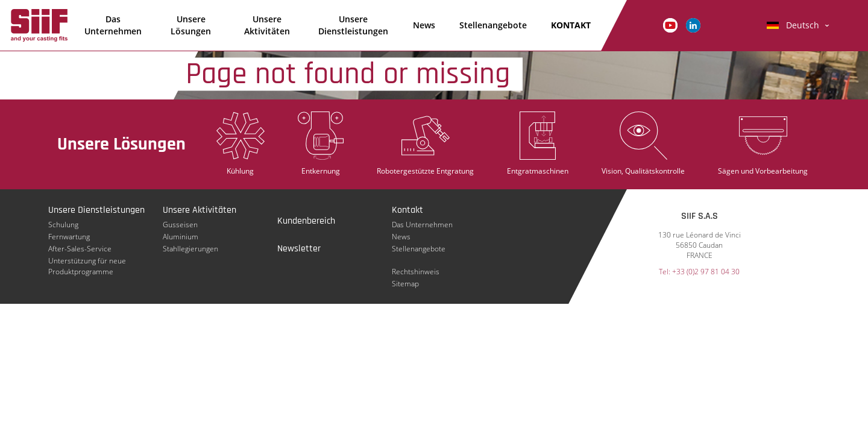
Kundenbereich (306, 221)
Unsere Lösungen (191, 25)
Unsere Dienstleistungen (353, 25)
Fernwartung (69, 237)
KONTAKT (571, 25)
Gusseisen (180, 225)
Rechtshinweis (416, 272)
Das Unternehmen (113, 25)
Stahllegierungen (190, 249)
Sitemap (405, 284)
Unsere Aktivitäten (267, 25)
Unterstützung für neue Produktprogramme (87, 261)
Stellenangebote (493, 25)
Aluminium (181, 237)
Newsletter (299, 249)
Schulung (63, 225)
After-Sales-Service (80, 249)
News (424, 25)
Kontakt (407, 210)
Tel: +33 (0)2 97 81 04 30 (699, 272)
